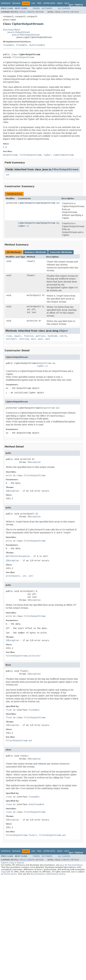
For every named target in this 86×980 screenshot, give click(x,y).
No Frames (47, 8)
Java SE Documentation (71, 865)
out (8, 175)
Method (40, 12)
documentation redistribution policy (48, 874)
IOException (34, 462)
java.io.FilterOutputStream (26, 35)
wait (33, 339)
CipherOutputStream (29, 203)
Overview (6, 3)
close (30, 261)
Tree (39, 3)
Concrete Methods (61, 252)
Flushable (22, 45)
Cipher (22, 226)
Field (22, 12)
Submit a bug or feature (13, 863)
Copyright (6, 872)
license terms (10, 874)
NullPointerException (18, 556)
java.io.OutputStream (19, 32)
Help (67, 3)
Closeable (8, 45)
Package (16, 3)
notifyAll (11, 339)
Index (60, 3)
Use (33, 3)
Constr (30, 12)
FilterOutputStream (23, 57)
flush (30, 275)
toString (24, 339)
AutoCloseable (37, 45)
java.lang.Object (12, 30)
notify (63, 336)
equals (18, 336)
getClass (41, 336)
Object (63, 331)
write (30, 295)
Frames (36, 8)
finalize (29, 336)
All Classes (64, 8)
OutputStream (48, 203)
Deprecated (49, 3)
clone (9, 336)
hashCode (52, 336)
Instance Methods (35, 252)
